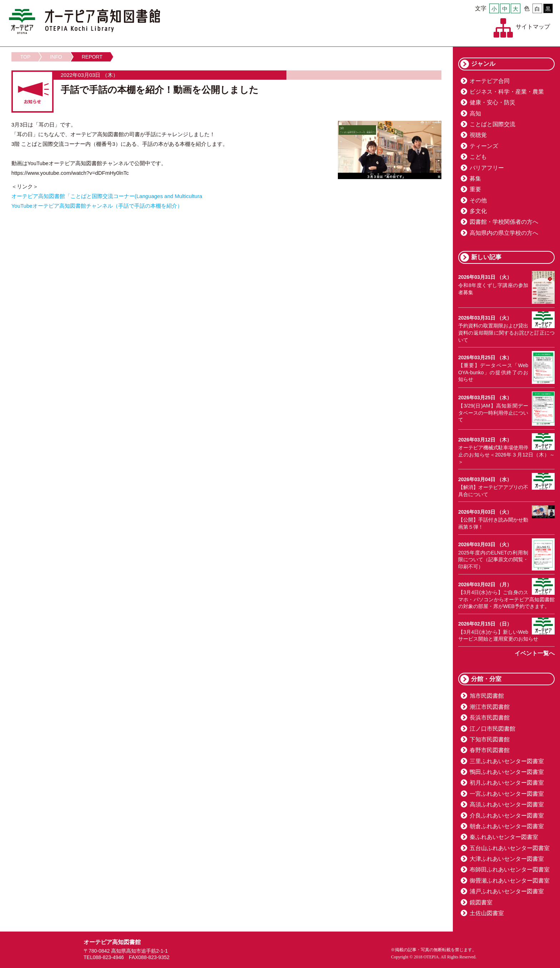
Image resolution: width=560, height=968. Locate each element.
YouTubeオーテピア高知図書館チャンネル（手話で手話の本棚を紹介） (97, 206)
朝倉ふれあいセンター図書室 (507, 826)
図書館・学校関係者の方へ (504, 222)
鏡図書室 (481, 902)
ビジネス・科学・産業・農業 (507, 92)
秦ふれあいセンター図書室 (504, 837)
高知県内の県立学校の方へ (504, 233)
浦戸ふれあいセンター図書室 (507, 891)
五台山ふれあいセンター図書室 (510, 848)
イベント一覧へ (535, 653)
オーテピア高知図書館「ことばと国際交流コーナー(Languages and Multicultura (107, 196)
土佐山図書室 (487, 913)
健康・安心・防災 (492, 102)
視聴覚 (478, 135)
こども (478, 157)
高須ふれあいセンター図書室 (507, 804)
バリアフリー (487, 168)
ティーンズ (484, 146)
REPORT (92, 57)
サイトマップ (533, 27)
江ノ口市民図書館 (492, 729)
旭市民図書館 (487, 696)
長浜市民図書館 (490, 718)
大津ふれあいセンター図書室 (507, 859)
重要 (475, 189)
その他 (478, 200)
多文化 (478, 211)
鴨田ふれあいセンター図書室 (507, 772)
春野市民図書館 (490, 750)
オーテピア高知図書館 (84, 21)
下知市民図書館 (490, 739)
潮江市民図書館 (490, 707)
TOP (26, 57)
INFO (56, 57)
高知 (475, 113)
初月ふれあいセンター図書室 (507, 783)
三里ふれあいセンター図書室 (507, 761)
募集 (475, 179)
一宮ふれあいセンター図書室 (507, 794)
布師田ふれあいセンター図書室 (510, 870)
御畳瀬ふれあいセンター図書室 (510, 881)
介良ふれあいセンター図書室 (507, 816)
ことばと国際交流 (492, 124)
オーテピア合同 (490, 81)
